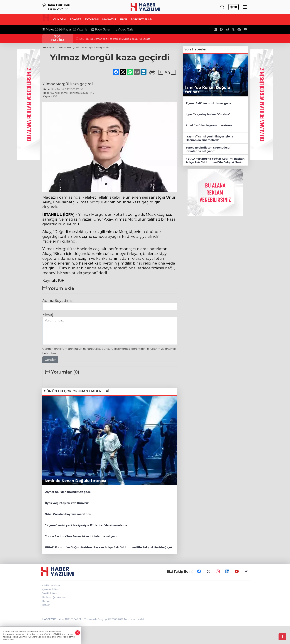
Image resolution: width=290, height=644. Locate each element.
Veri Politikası (50, 593)
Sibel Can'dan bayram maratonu (68, 514)
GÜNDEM (60, 19)
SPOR (123, 19)
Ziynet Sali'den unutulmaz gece (68, 492)
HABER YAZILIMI (52, 619)
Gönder (50, 360)
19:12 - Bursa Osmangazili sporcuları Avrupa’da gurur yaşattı (113, 39)
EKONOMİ (92, 19)
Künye (46, 601)
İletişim (46, 605)
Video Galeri (125, 29)
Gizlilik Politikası (51, 586)
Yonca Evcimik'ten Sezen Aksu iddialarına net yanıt (82, 536)
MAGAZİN (109, 19)
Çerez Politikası (51, 589)
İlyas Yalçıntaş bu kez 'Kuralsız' (68, 503)
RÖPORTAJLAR (141, 19)
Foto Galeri (101, 29)
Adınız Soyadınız (57, 301)
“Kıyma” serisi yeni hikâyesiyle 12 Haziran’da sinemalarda (86, 525)
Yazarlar (81, 29)
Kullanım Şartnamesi (54, 597)
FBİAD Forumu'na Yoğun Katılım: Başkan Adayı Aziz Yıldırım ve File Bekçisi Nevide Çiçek (109, 547)
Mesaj (48, 315)
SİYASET (75, 19)
